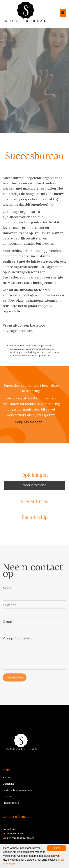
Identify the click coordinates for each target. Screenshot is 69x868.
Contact (8, 797)
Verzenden (15, 678)
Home (6, 778)
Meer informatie (34, 486)
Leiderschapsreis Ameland (19, 790)
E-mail (8, 623)
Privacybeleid (11, 803)
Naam (7, 589)
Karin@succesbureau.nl (20, 838)
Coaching (9, 784)
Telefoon (10, 606)
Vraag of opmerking (18, 639)
